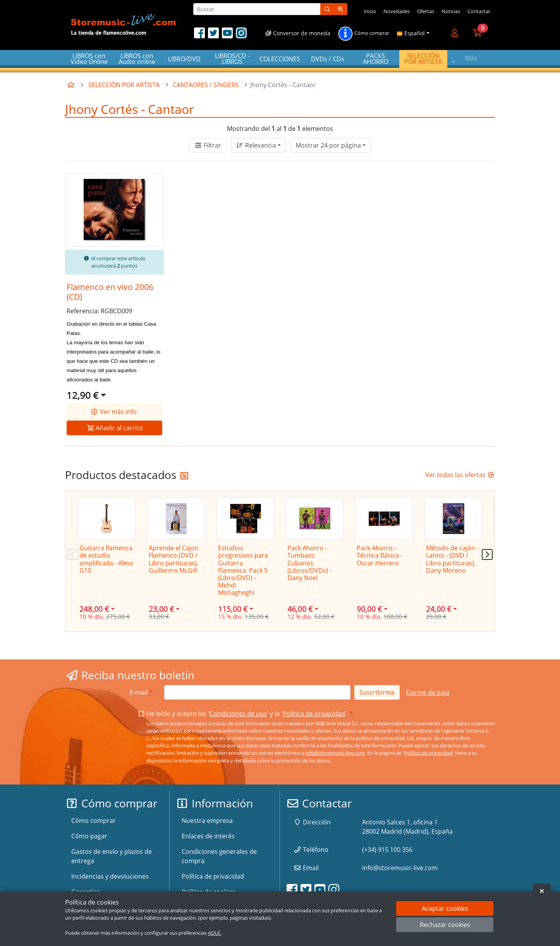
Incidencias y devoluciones (110, 876)
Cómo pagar (89, 836)
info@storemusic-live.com (335, 753)
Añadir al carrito (115, 428)
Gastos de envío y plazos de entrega (112, 856)
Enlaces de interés (208, 836)
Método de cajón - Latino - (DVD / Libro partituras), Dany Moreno (452, 559)
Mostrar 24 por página (328, 145)
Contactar (479, 11)
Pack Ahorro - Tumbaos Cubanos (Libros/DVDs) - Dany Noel (309, 563)
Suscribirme (377, 692)
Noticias (451, 11)
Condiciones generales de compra (219, 856)
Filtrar (208, 145)
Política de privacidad (314, 714)
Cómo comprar (363, 34)
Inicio (370, 11)
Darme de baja (428, 692)
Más (471, 58)
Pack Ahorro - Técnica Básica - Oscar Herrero (380, 555)
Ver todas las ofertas (460, 475)
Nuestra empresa (207, 821)
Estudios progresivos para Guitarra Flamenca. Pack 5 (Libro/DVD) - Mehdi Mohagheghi (243, 570)
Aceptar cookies (445, 908)
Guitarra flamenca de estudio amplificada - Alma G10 (106, 559)
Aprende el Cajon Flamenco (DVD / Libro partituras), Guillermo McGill (174, 559)
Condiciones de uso (238, 714)
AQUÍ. (215, 933)
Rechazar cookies (445, 925)
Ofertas (426, 11)
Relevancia (256, 145)
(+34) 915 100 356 (387, 850)
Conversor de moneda (298, 33)
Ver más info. (114, 412)
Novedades (397, 11)
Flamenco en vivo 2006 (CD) (110, 292)
